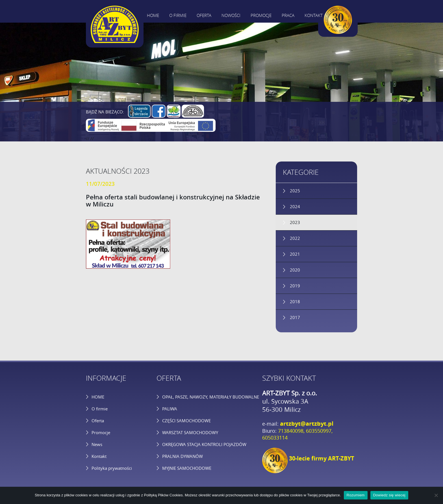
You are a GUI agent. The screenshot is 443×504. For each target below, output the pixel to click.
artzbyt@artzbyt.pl (307, 424)
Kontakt (314, 15)
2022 (295, 238)
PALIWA (170, 409)
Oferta (204, 15)
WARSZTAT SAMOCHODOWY (190, 432)
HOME (98, 397)
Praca (288, 15)
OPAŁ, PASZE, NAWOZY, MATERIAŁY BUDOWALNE (211, 397)
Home (153, 15)
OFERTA (169, 378)
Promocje (261, 15)
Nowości (231, 15)
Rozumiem (356, 495)
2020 (295, 270)
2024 (295, 206)
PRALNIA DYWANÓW (183, 456)
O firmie (178, 15)
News (97, 444)
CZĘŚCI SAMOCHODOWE (186, 421)
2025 (295, 191)
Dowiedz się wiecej (389, 495)
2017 (295, 317)
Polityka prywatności (112, 468)
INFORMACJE (106, 378)
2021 (295, 254)
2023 (295, 222)
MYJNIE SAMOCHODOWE (187, 468)
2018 (295, 301)
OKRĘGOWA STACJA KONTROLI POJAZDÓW (204, 444)
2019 (295, 286)
